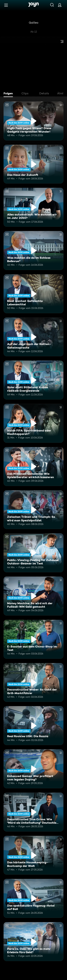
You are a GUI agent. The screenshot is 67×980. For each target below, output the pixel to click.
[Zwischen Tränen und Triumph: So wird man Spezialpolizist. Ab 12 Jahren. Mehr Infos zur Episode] (33, 510)
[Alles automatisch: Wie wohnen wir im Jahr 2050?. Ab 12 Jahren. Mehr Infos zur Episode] (33, 207)
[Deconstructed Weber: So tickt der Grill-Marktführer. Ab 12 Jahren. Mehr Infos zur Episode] (33, 683)
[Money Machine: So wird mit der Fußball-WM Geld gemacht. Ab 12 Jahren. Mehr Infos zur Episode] (33, 596)
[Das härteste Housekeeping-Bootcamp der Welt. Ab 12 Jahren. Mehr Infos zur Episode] (33, 855)
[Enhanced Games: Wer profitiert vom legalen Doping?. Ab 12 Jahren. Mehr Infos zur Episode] (33, 769)
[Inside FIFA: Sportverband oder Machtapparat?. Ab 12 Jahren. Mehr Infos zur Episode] (33, 423)
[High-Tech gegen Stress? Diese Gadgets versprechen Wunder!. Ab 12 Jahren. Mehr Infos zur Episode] (33, 121)
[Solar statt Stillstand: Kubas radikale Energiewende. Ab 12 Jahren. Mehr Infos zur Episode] (33, 380)
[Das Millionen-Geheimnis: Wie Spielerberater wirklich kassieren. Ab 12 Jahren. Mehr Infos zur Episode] (33, 467)
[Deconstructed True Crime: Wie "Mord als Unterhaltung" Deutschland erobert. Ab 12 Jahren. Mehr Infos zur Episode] (33, 812)
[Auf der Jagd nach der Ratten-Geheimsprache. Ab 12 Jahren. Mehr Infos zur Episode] (33, 337)
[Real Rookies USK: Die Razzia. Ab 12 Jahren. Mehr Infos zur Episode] (33, 726)
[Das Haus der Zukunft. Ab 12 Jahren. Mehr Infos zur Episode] (33, 164)
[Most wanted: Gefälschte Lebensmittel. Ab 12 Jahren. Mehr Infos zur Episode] (33, 294)
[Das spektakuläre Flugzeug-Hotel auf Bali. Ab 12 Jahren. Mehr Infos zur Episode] (33, 898)
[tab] (9, 94)
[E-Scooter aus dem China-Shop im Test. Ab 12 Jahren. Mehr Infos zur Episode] (33, 639)
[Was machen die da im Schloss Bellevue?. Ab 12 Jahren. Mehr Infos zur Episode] (33, 250)
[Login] (60, 5)
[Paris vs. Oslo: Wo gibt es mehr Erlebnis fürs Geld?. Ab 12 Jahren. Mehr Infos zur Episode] (33, 942)
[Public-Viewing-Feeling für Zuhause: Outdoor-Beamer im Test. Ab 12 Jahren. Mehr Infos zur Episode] (33, 553)
